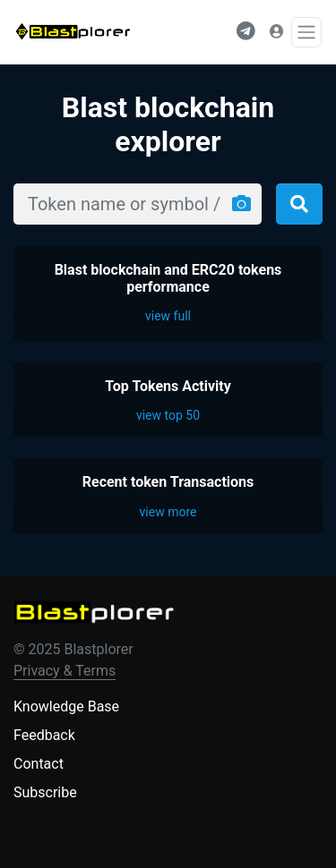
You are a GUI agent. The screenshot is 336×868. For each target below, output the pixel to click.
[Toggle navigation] (306, 32)
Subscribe (45, 792)
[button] (246, 32)
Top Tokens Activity (168, 386)
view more (168, 512)
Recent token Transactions (168, 482)
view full (168, 316)
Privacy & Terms (65, 671)
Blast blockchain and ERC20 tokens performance (168, 278)
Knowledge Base (66, 706)
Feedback (44, 735)
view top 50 (168, 415)
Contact (39, 764)
